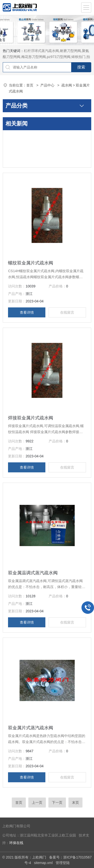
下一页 (57, 803)
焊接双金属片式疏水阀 (31, 418)
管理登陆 (63, 863)
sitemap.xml (43, 863)
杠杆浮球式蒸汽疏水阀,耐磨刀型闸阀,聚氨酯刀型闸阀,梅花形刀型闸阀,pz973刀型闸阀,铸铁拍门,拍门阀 (46, 57)
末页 (75, 803)
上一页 (37, 803)
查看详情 (27, 312)
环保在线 (16, 843)
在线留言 (67, 312)
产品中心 (48, 85)
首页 (30, 85)
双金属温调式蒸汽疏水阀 (33, 573)
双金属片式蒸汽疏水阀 (31, 728)
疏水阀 (67, 85)
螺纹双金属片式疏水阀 (31, 263)
